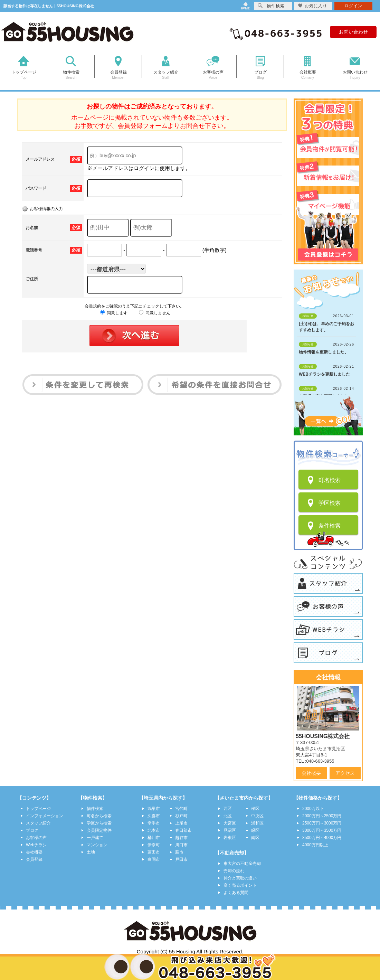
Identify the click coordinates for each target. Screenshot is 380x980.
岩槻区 (230, 838)
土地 (91, 852)
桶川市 (154, 838)
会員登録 (34, 859)
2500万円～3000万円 (322, 823)
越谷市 (181, 838)
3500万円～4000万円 (322, 838)
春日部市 (183, 830)
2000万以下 (313, 809)
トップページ (38, 809)
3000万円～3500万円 (322, 830)
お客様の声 (36, 838)
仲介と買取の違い (240, 878)
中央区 (257, 816)
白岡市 (154, 859)
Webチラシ (36, 845)
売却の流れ (234, 871)
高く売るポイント (240, 885)
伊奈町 (154, 845)
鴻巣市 (154, 809)
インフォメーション (45, 816)
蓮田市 (154, 852)
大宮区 (230, 823)
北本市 (154, 830)
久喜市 (154, 816)
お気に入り (312, 6)
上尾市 (181, 823)
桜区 (255, 809)
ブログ (32, 830)
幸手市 (154, 823)
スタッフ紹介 (38, 823)
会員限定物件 (99, 830)
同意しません (155, 313)
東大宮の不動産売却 (242, 864)
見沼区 (230, 830)
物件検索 (95, 809)
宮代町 (181, 809)
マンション (97, 845)
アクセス (345, 773)
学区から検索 (99, 823)
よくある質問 (236, 893)
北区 (228, 816)
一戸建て (95, 838)
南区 (255, 838)
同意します (114, 313)
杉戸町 (181, 816)
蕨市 (179, 852)
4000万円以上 (315, 845)
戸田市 (181, 859)
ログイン (353, 6)
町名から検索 (99, 816)
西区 (228, 809)
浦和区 (257, 823)
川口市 (181, 845)
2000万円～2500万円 (322, 816)
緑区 (255, 830)
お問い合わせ (353, 32)
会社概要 (311, 773)
